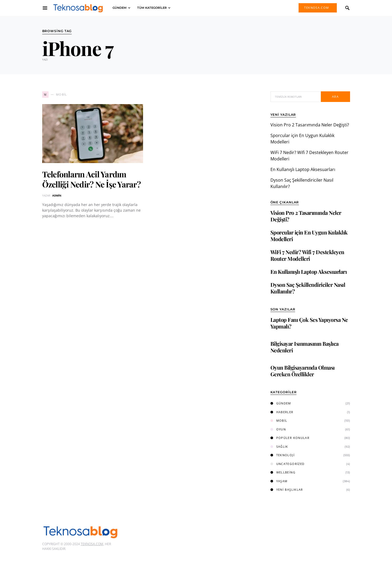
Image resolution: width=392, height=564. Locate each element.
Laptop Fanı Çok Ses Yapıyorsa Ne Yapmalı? (309, 323)
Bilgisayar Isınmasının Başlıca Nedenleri (305, 347)
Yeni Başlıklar (287, 490)
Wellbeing (283, 472)
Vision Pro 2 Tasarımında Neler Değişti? (310, 125)
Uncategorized (288, 464)
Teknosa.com (316, 8)
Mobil (279, 420)
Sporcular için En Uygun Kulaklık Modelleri (309, 236)
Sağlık (279, 446)
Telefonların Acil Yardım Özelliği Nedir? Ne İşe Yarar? (91, 179)
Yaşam (279, 481)
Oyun (278, 429)
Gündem (281, 403)
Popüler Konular (290, 438)
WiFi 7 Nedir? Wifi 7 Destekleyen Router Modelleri (307, 255)
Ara (335, 97)
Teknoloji (283, 455)
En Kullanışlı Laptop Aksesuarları (303, 169)
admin (57, 195)
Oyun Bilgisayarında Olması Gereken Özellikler (303, 371)
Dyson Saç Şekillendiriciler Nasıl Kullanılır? (308, 288)
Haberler (282, 412)
